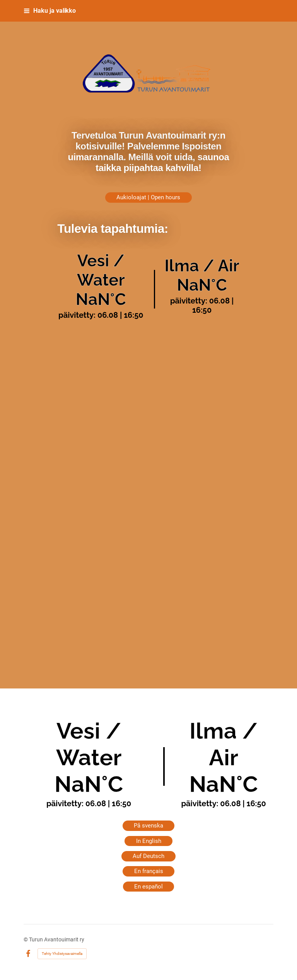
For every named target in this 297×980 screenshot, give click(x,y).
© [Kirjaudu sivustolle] (26, 939)
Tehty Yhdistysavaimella (62, 954)
